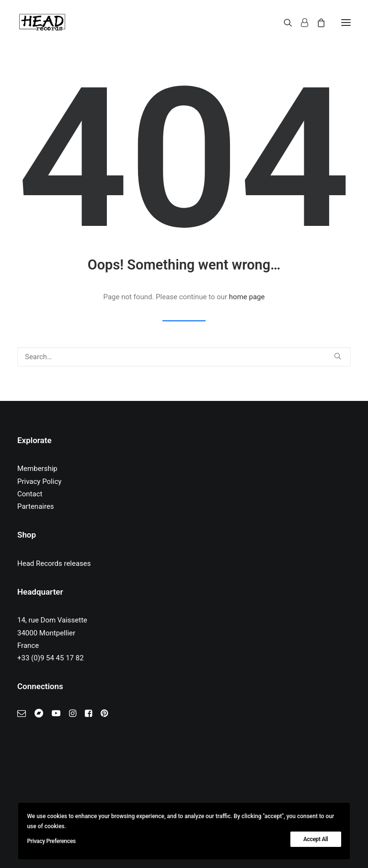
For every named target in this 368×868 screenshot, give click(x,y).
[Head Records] (42, 23)
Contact (30, 494)
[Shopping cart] (317, 23)
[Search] (284, 23)
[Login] (300, 23)
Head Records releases (54, 563)
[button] (346, 23)
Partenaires (36, 506)
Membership (37, 469)
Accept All (316, 839)
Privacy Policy (39, 481)
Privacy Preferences (51, 841)
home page (247, 297)
